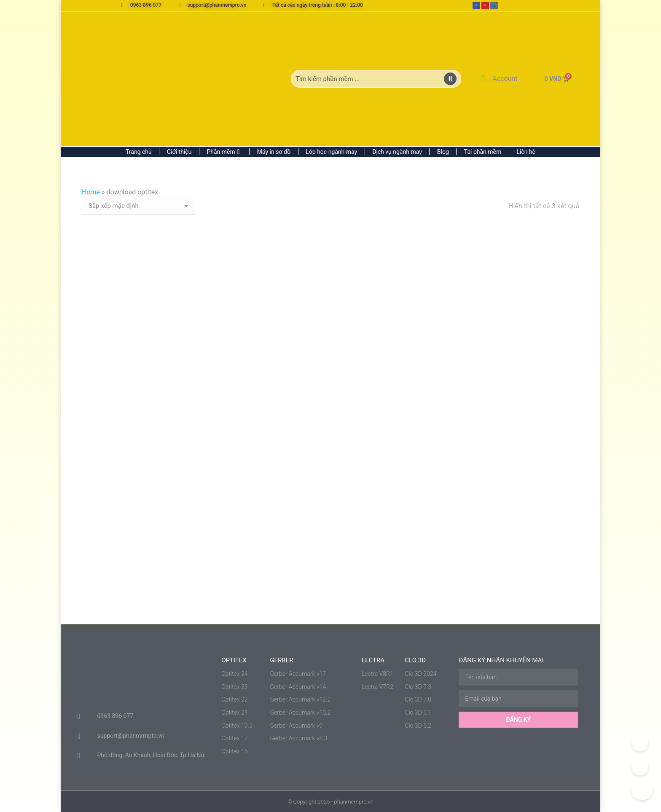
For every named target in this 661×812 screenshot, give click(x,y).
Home (91, 192)
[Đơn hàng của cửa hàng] (138, 206)
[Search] (450, 79)
